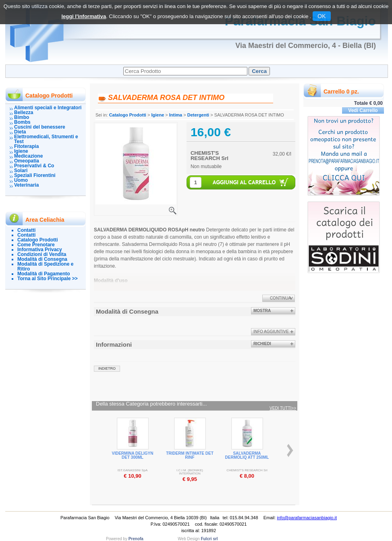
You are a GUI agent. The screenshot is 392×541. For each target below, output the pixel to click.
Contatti (26, 230)
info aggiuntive (271, 332)
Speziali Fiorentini (35, 175)
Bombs (22, 122)
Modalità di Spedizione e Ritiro (45, 266)
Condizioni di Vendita (42, 254)
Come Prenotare (36, 245)
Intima (176, 115)
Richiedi (262, 344)
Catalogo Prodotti (38, 240)
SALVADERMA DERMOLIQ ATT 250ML (247, 455)
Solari (21, 171)
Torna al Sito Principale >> (48, 279)
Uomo (21, 180)
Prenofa (136, 539)
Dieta (20, 132)
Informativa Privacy (40, 250)
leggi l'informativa (84, 16)
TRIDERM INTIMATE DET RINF (190, 455)
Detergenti (198, 115)
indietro (107, 368)
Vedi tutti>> (283, 408)
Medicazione (28, 156)
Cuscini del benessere (40, 127)
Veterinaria (26, 185)
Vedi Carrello (363, 110)
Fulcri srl (209, 539)
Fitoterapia (26, 146)
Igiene (21, 151)
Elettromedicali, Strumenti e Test (46, 139)
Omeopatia (27, 161)
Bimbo (22, 117)
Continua (280, 298)
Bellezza (24, 112)
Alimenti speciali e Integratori (48, 108)
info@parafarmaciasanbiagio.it (307, 518)
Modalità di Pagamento (44, 274)
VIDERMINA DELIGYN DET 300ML (133, 455)
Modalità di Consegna (42, 259)
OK (321, 16)
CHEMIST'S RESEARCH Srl (209, 156)
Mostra (262, 311)
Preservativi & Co (34, 166)
